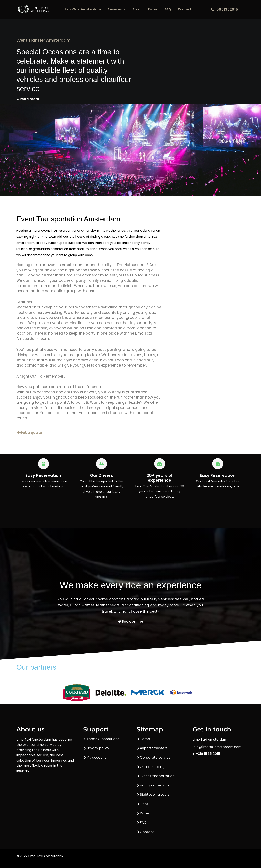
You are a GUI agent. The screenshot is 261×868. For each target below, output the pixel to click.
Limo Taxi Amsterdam (83, 9)
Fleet (137, 9)
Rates (153, 9)
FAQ (168, 9)
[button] (124, 9)
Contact (185, 9)
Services (117, 9)
